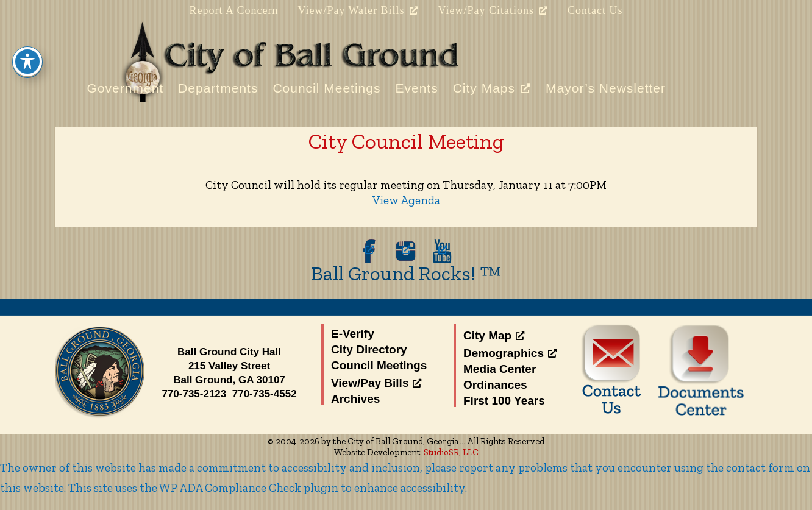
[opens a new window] (369, 251)
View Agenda (406, 200)
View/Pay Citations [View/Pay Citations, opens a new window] (493, 10)
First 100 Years (504, 401)
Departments (218, 88)
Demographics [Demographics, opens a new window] (510, 353)
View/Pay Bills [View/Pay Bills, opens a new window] (376, 383)
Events (416, 88)
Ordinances (495, 385)
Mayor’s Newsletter (606, 88)
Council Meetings (326, 88)
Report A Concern (233, 10)
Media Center (500, 369)
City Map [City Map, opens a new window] (494, 335)
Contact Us (595, 10)
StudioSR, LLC (451, 452)
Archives (355, 399)
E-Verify (353, 334)
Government (126, 88)
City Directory (369, 349)
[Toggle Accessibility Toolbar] (27, 45)
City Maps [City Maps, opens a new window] (492, 88)
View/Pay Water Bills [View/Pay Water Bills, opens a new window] (358, 10)
